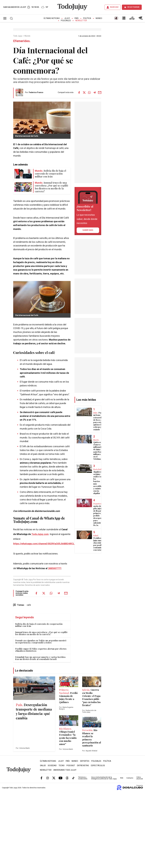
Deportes (85, 761)
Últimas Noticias (52, 18)
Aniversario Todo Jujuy (65, 770)
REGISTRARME (134, 7)
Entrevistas (83, 766)
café (29, 605)
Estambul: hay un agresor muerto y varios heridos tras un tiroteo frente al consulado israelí (40, 658)
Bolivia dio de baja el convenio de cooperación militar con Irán (39, 625)
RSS (122, 778)
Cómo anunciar (140, 778)
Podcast (71, 766)
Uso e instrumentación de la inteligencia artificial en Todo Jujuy (104, 778)
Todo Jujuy (18, 36)
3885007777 (55, 568)
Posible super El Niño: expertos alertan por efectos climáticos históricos (41, 650)
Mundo (99, 18)
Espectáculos (98, 766)
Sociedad (52, 766)
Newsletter (81, 21)
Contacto (130, 778)
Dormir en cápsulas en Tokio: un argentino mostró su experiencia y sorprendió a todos (41, 642)
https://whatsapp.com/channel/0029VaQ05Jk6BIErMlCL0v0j (46, 544)
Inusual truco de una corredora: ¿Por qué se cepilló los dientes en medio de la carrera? (41, 633)
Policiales (66, 21)
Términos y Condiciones (83, 778)
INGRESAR (114, 7)
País (77, 18)
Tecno (62, 766)
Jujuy (67, 18)
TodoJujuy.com (40, 534)
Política (87, 18)
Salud (43, 766)
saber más (88, 230)
